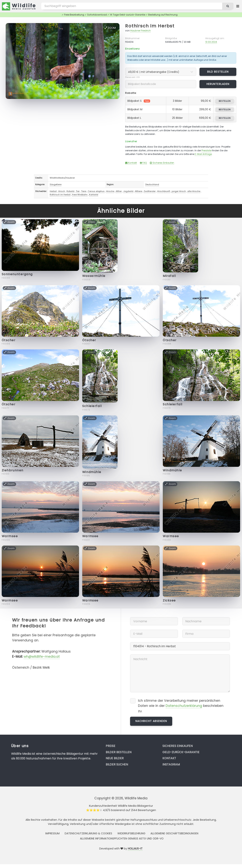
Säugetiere (56, 184)
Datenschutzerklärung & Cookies (88, 833)
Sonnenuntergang (17, 274)
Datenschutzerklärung (184, 706)
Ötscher (9, 340)
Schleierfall (92, 406)
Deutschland (152, 184)
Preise (111, 746)
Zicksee (169, 600)
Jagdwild (128, 191)
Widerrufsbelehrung (131, 833)
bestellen (225, 101)
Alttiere (138, 191)
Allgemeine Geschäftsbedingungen (174, 833)
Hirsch (62, 191)
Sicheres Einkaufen (162, 163)
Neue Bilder (115, 758)
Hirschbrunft (164, 191)
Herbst (53, 191)
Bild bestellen (218, 72)
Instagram (171, 764)
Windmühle (92, 472)
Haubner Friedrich (140, 31)
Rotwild (70, 191)
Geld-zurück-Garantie (181, 752)
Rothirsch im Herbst (150, 26)
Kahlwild (94, 195)
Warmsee (10, 536)
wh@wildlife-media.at (42, 657)
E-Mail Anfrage (203, 154)
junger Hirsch (179, 191)
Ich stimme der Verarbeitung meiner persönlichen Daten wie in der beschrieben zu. (181, 706)
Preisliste (206, 150)
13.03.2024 (211, 42)
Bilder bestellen (119, 752)
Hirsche (110, 191)
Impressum (52, 833)
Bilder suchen (117, 764)
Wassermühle (94, 276)
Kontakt (131, 163)
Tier (78, 191)
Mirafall (169, 276)
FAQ (143, 163)
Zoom (110, 28)
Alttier (119, 191)
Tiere (84, 191)
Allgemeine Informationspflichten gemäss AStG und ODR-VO (122, 838)
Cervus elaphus (96, 191)
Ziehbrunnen (13, 470)
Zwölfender (150, 191)
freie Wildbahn (80, 195)
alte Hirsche (194, 191)
